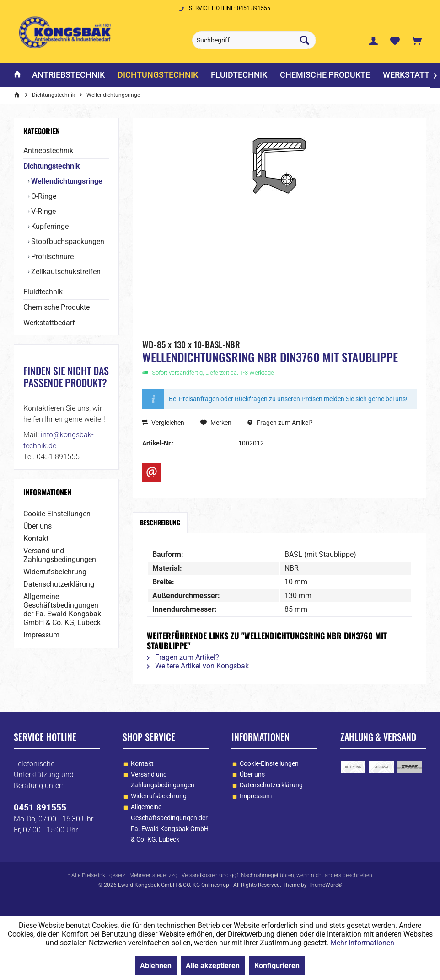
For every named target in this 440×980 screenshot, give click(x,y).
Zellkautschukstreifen (65, 272)
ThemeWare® (325, 885)
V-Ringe (43, 211)
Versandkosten (200, 875)
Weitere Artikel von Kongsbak (198, 666)
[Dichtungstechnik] (158, 75)
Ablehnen (156, 966)
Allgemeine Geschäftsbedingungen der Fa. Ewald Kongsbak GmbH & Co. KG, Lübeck (62, 609)
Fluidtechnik (43, 292)
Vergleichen (163, 423)
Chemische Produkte (56, 307)
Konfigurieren (277, 966)
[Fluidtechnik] (239, 75)
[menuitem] (417, 40)
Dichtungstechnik (52, 166)
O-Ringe (43, 196)
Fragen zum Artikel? (280, 423)
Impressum (41, 635)
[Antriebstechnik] (68, 75)
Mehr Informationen (362, 943)
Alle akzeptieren (213, 966)
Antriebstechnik (48, 151)
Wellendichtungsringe (66, 181)
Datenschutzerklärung (59, 584)
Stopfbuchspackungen (67, 241)
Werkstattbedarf (49, 323)
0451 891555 (40, 808)
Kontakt (36, 538)
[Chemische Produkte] (325, 75)
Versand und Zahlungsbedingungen (60, 555)
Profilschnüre (51, 257)
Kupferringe (49, 226)
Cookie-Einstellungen (57, 514)
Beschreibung (160, 522)
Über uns (38, 526)
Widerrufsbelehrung (55, 572)
